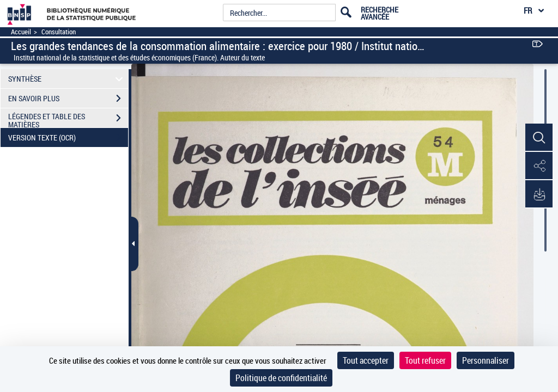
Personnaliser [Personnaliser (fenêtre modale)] (486, 360)
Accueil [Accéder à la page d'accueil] (21, 32)
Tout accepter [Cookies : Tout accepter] (366, 360)
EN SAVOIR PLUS (68, 99)
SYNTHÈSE (67, 79)
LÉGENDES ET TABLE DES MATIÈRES (68, 119)
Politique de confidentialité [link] (281, 378)
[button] (539, 138)
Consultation (59, 32)
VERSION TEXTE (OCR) (68, 138)
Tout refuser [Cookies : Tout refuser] (425, 360)
